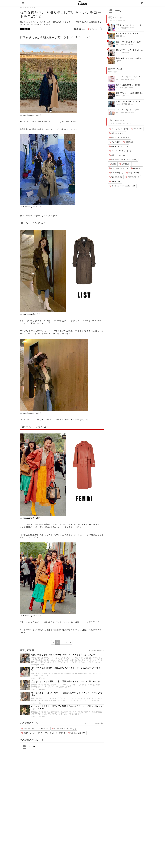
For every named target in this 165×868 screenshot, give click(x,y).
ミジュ (118, 53)
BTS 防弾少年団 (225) (118, 168)
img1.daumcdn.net (30, 314)
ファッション (98, 827)
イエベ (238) (115, 142)
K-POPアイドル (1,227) (118, 146)
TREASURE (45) (132, 177)
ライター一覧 (119, 834)
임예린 (34, 665)
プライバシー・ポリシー (124, 827)
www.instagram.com (31, 115)
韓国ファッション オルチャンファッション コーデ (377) (43, 733)
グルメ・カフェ (98, 840)
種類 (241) (128, 142)
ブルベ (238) (137, 129)
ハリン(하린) (121, 28)
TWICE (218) (115, 182)
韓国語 (95, 850)
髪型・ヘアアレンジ (100, 834)
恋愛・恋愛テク (98, 844)
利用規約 (118, 824)
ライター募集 (119, 837)
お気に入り (93, 29)
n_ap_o (34, 703)
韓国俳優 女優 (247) (77, 733)
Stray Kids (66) (132, 173)
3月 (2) (113, 164)
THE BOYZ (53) (116, 177)
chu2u (118, 96)
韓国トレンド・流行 (100, 847)
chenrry (34, 678)
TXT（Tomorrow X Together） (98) (122, 186)
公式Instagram (120, 840)
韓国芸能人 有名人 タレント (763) (123, 160)
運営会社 (118, 820)
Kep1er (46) (136, 168)
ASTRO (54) (125, 164)
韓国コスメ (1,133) (117, 133)
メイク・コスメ (98, 830)
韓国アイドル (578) (117, 155)
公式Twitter (119, 844)
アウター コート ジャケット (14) (35, 729)
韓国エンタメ (98, 820)
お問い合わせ (119, 830)
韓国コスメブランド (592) (119, 138)
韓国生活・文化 (98, 854)
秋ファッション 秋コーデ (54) (64, 729)
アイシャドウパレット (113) (120, 151)
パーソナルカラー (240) (119, 129)
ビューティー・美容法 (101, 837)
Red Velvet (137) (116, 173)
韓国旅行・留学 (98, 824)
